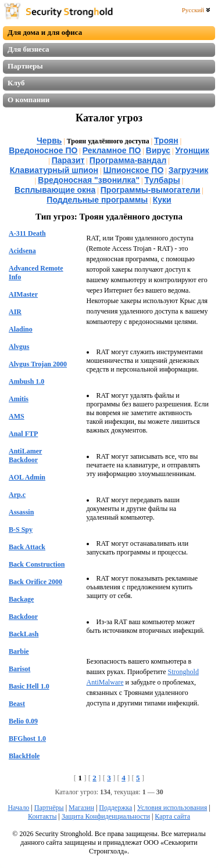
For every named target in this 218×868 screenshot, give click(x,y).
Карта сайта (172, 816)
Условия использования (172, 808)
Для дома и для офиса (45, 32)
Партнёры (49, 808)
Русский (196, 10)
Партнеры (25, 66)
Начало (18, 808)
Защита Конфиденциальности (106, 816)
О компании (28, 100)
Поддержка (115, 808)
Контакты (42, 816)
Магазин (81, 808)
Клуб (16, 83)
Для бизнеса (28, 49)
